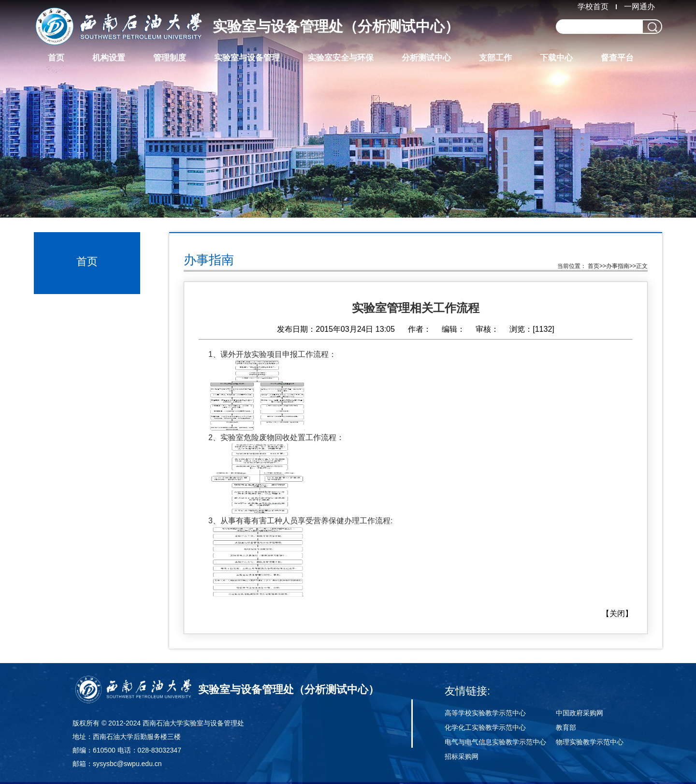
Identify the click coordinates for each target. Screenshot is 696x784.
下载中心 (556, 58)
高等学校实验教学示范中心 (485, 713)
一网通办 (639, 7)
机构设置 (109, 58)
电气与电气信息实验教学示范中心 (495, 742)
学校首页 (593, 7)
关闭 (617, 614)
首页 (56, 58)
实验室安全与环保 (341, 58)
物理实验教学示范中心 (590, 742)
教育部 (566, 727)
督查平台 (617, 58)
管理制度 (170, 58)
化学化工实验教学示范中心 (485, 727)
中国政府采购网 (580, 713)
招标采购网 (462, 756)
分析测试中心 (426, 58)
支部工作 (495, 58)
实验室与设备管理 (247, 58)
